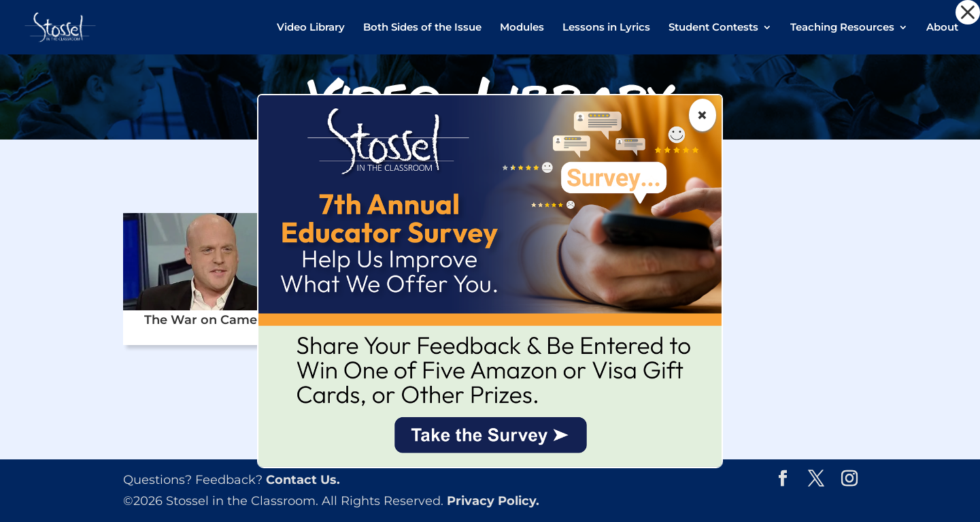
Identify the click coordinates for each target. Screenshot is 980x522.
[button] (968, 12)
